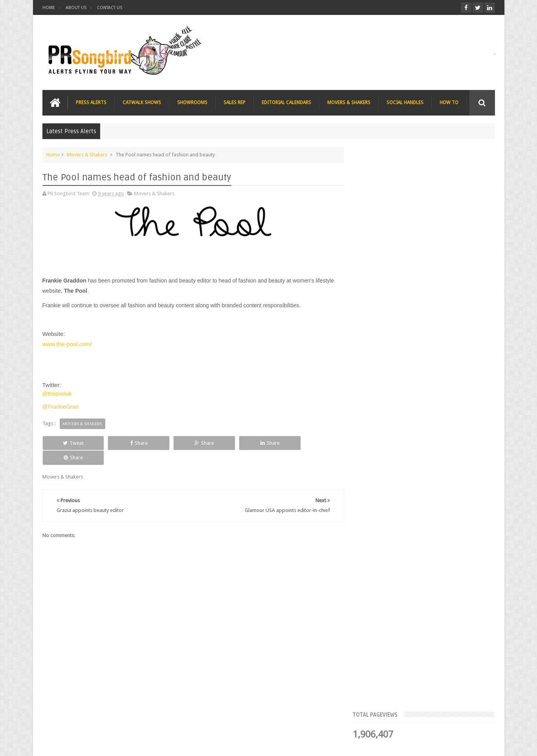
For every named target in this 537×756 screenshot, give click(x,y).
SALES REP (235, 103)
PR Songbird (107, 744)
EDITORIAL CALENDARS (286, 103)
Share (131, 443)
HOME (49, 8)
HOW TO (449, 103)
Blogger (428, 744)
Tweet (71, 443)
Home (53, 155)
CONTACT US (110, 8)
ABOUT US (76, 8)
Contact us (475, 720)
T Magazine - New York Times (433, 487)
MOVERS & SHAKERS (349, 103)
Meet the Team (427, 242)
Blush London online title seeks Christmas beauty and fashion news (436, 350)
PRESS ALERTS (91, 103)
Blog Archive (472, 242)
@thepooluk (57, 394)
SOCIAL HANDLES (405, 103)
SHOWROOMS (192, 103)
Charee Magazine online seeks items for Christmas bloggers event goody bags (443, 447)
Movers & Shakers (87, 155)
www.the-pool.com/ (67, 344)
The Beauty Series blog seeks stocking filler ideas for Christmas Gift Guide (441, 398)
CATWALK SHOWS (142, 103)
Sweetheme (482, 744)
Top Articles (381, 242)
